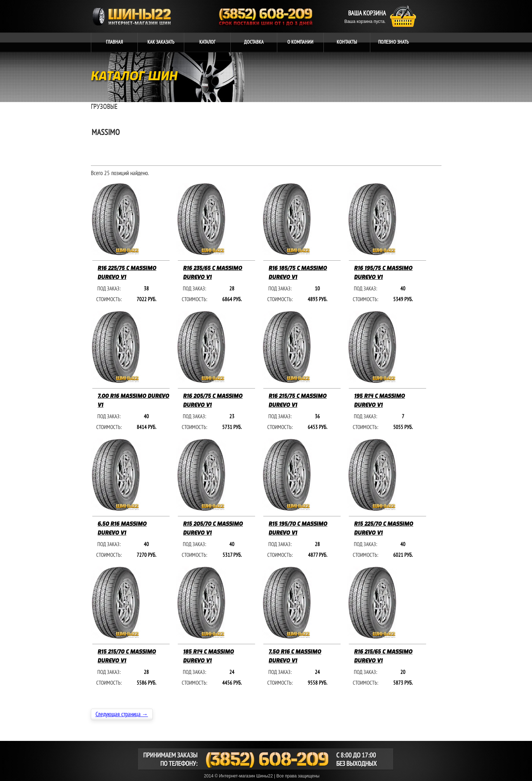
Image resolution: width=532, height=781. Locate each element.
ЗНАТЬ (393, 42)
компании (300, 42)
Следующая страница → (122, 714)
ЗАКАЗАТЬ (161, 42)
